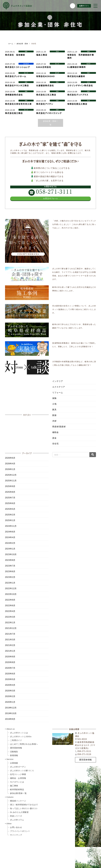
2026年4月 (10, 464)
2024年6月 (10, 532)
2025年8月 (10, 492)
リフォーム (58, 393)
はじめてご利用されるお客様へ (24, 744)
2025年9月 (10, 486)
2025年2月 (10, 515)
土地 (54, 404)
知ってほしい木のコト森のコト (24, 808)
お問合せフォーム (51, 198)
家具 (54, 410)
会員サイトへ (83, 6)
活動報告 (14, 752)
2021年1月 (10, 651)
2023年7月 (10, 566)
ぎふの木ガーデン (18, 767)
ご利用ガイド (16, 740)
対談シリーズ (16, 816)
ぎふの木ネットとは (19, 733)
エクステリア (59, 387)
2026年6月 (10, 458)
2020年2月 (10, 696)
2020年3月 (10, 691)
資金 (54, 438)
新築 (54, 415)
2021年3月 (10, 640)
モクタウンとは (17, 782)
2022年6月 (10, 606)
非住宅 (55, 444)
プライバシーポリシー (20, 831)
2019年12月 (11, 708)
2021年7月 (10, 634)
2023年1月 (10, 583)
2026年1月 (10, 469)
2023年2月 (10, 577)
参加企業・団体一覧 (51, 123)
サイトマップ (16, 835)
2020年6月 (10, 674)
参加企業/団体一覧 (18, 793)
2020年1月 (10, 702)
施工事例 (14, 786)
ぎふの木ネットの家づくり (22, 771)
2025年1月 (10, 520)
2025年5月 (10, 509)
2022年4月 (10, 611)
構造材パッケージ (18, 801)
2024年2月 (10, 543)
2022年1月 (10, 623)
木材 (54, 421)
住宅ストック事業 (18, 774)
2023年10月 (11, 554)
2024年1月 (10, 549)
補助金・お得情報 (18, 778)
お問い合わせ (16, 827)
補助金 (55, 432)
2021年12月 (11, 628)
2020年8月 (10, 662)
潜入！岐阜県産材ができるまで (24, 805)
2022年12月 (11, 588)
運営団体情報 (16, 748)
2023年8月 (10, 560)
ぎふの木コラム (17, 820)
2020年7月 (10, 668)
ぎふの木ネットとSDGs (21, 736)
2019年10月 (11, 713)
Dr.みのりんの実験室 (19, 812)
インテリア (58, 381)
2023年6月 (10, 571)
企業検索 (14, 763)
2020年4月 (10, 685)
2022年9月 (10, 600)
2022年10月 (11, 594)
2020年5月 (10, 679)
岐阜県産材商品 (17, 789)
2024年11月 (11, 526)
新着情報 (14, 755)
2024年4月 (10, 537)
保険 (54, 398)
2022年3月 (10, 617)
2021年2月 (10, 645)
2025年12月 (11, 475)
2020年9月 (10, 657)
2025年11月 (11, 481)
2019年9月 (10, 719)
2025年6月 (10, 503)
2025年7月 (10, 498)
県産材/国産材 (59, 427)
